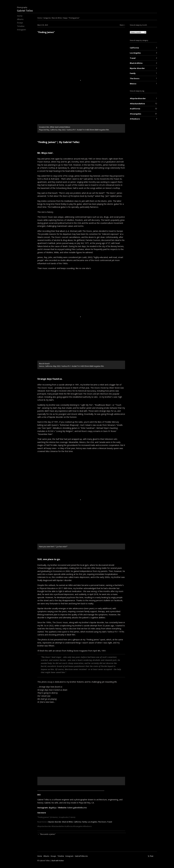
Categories (47, 18)
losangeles (79, 826)
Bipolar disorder (55, 822)
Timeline (21, 26)
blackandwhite (58, 826)
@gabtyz (53, 808)
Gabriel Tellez (25, 11)
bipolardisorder (45, 826)
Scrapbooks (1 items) (67, 817)
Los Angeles (92, 822)
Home (20, 16)
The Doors (102, 822)
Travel (110, 822)
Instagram (21, 30)
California (77, 822)
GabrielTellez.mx (81, 856)
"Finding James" (74, 18)
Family (84, 822)
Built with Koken (58, 861)
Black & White (57, 18)
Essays (20, 23)
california (69, 826)
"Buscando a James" (48, 834)
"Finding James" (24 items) (48, 817)
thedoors (88, 826)
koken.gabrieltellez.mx (77, 808)
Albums (20, 19)
